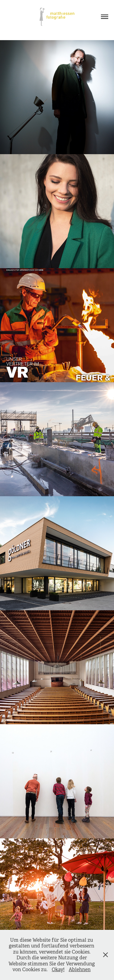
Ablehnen (80, 970)
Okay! (58, 970)
